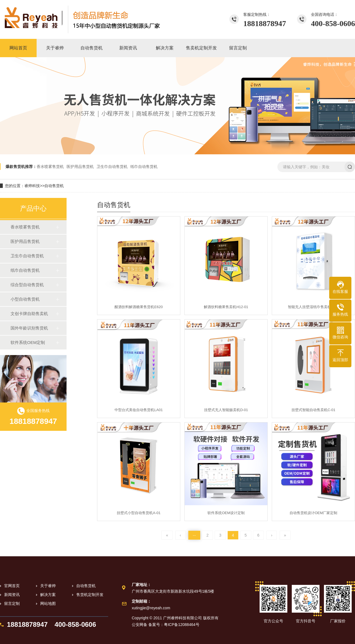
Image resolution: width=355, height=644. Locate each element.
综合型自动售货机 (27, 285)
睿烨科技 (32, 186)
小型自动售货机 (25, 299)
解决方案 (48, 595)
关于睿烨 (48, 586)
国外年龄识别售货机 (29, 328)
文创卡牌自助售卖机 (29, 314)
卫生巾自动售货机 (112, 167)
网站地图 (48, 603)
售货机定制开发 (90, 595)
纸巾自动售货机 (144, 167)
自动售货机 (54, 186)
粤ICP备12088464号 (182, 625)
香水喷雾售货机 (50, 167)
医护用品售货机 (80, 167)
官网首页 (12, 586)
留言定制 (12, 603)
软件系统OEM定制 (28, 342)
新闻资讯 (12, 595)
